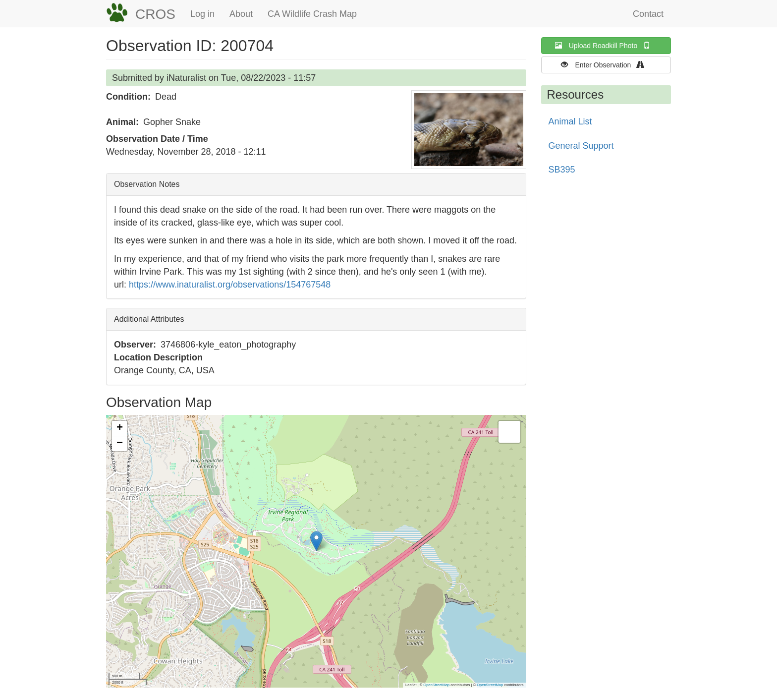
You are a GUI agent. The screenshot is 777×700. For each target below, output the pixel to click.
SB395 (562, 170)
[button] (469, 130)
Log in (202, 14)
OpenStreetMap (436, 685)
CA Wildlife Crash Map (312, 14)
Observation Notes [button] (147, 184)
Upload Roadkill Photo (606, 45)
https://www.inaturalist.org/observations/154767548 (230, 285)
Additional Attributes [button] (149, 319)
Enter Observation (606, 65)
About (241, 14)
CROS (155, 14)
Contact (648, 14)
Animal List (570, 121)
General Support (581, 146)
